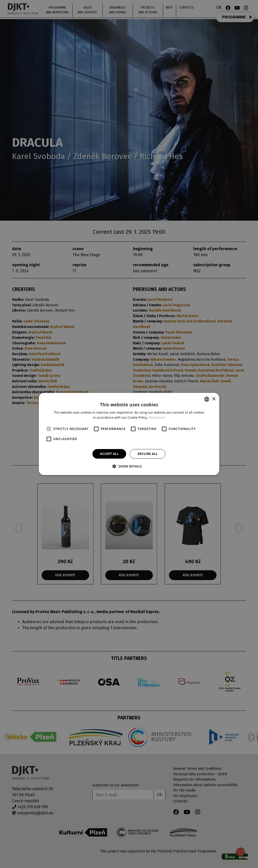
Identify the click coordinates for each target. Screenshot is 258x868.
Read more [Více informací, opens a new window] (157, 418)
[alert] (129, 434)
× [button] (214, 399)
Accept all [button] (109, 454)
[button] (129, 466)
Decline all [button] (148, 454)
